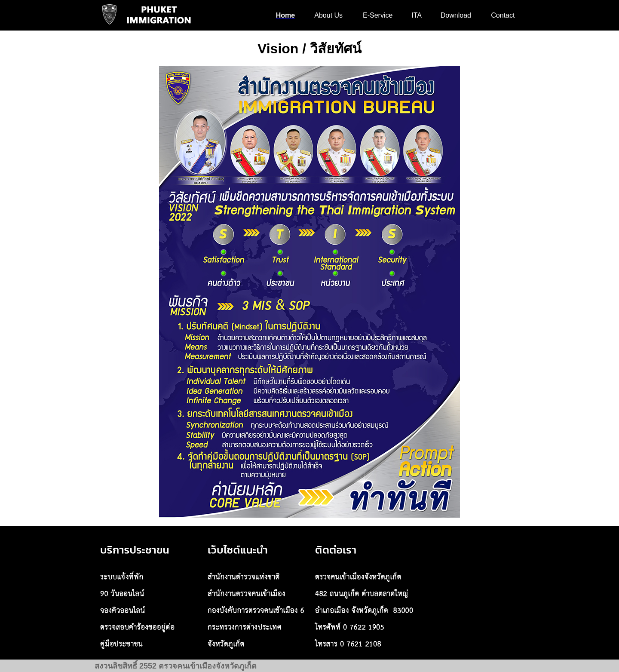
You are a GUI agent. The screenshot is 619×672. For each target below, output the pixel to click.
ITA (417, 15)
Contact (503, 15)
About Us (328, 15)
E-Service (378, 15)
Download (456, 15)
